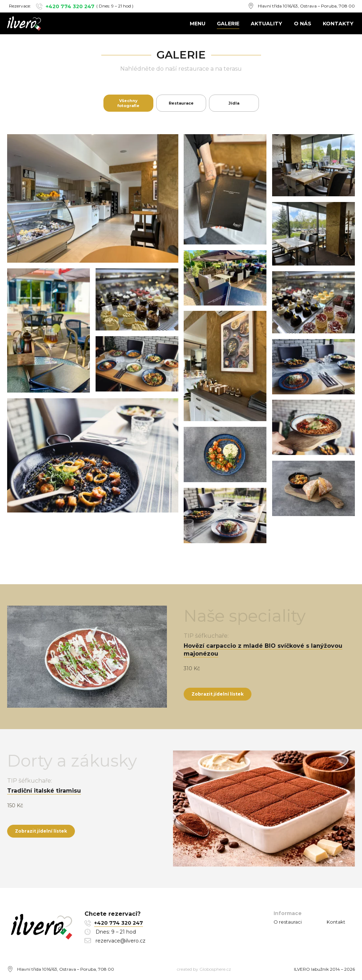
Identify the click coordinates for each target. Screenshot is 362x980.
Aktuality (266, 24)
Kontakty (338, 24)
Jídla (234, 103)
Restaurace (181, 103)
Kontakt (336, 922)
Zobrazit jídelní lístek (218, 694)
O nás (303, 24)
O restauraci (288, 922)
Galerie (228, 24)
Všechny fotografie (128, 103)
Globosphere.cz (215, 969)
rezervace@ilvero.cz (121, 941)
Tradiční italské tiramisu (44, 791)
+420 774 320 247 (70, 6)
